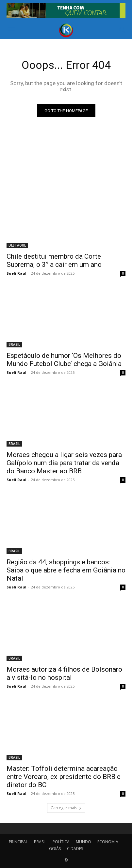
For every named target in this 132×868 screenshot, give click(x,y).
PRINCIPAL (18, 842)
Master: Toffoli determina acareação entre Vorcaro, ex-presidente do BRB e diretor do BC (64, 777)
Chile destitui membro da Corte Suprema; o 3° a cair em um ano (54, 260)
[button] (11, 30)
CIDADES (75, 849)
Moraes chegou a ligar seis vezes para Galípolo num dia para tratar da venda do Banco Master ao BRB (64, 463)
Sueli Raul (16, 273)
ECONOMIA (108, 842)
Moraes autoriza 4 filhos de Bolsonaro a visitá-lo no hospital (64, 673)
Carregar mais (66, 808)
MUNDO (83, 842)
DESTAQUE (17, 245)
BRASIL (14, 344)
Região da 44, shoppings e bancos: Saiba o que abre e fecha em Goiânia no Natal (66, 570)
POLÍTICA (61, 842)
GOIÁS (55, 849)
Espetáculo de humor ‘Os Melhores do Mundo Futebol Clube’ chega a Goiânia (64, 360)
